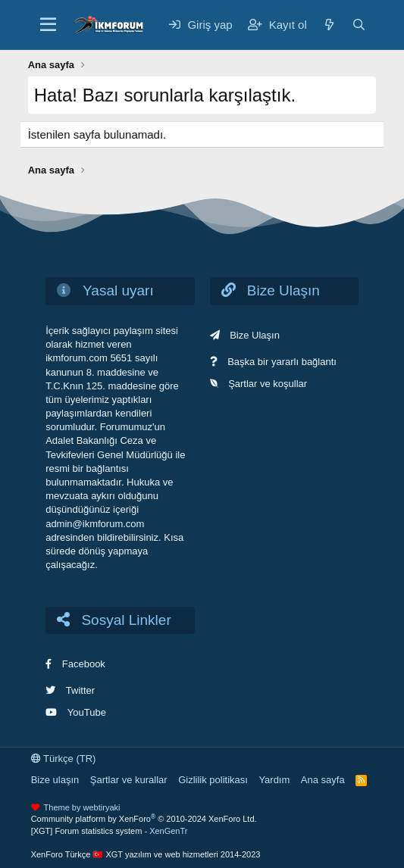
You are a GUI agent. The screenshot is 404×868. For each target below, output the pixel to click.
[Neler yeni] (329, 25)
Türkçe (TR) (64, 759)
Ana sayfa (323, 780)
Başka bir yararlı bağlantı (282, 362)
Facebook (84, 664)
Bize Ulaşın (255, 335)
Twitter (80, 690)
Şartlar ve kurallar (129, 780)
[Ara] (359, 25)
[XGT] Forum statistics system (110, 831)
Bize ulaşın (55, 780)
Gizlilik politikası (213, 780)
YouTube (87, 712)
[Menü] (48, 25)
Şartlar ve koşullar (268, 384)
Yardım (274, 780)
